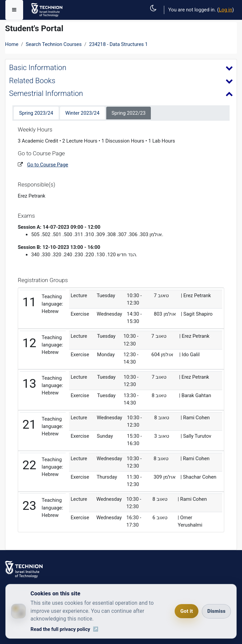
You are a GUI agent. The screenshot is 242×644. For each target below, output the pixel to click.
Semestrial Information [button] (46, 93)
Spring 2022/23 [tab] (129, 113)
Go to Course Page (48, 165)
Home (12, 44)
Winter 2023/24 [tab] (82, 113)
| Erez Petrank (196, 296)
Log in (226, 10)
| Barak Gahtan (195, 395)
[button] (155, 16)
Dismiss (216, 611)
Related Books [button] (32, 81)
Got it (187, 611)
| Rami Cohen (195, 418)
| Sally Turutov (196, 436)
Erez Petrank (32, 196)
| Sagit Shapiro (197, 314)
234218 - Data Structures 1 (118, 44)
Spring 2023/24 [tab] (36, 113)
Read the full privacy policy (60, 629)
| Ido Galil (190, 355)
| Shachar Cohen (198, 477)
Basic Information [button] (38, 68)
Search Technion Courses (54, 44)
